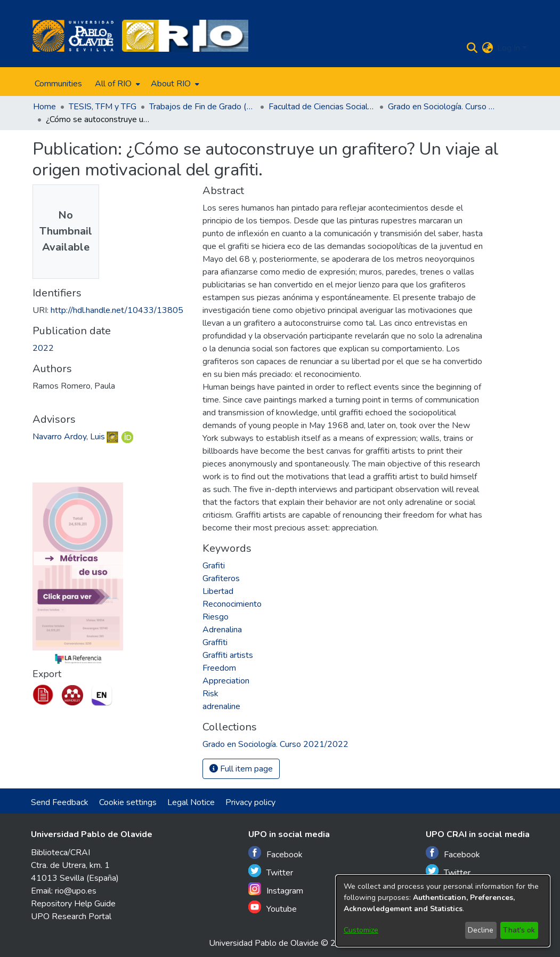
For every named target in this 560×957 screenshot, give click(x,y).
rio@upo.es (76, 891)
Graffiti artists (228, 655)
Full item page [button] (241, 769)
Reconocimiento (232, 604)
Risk (210, 694)
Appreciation (226, 681)
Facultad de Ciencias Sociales (322, 107)
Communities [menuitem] (58, 84)
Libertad (218, 591)
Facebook (275, 853)
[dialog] (443, 911)
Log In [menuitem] (509, 48)
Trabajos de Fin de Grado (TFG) (202, 107)
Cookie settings (128, 802)
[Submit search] (472, 48)
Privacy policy (250, 802)
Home (44, 107)
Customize (361, 930)
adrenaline (221, 706)
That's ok (519, 930)
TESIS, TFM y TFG (103, 107)
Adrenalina (222, 630)
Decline (481, 930)
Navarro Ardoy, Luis (69, 437)
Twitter (271, 871)
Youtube (273, 908)
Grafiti (214, 566)
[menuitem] (116, 84)
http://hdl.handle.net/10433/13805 (117, 310)
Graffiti (215, 642)
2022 (43, 348)
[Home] (73, 36)
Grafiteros (221, 578)
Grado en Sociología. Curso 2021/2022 (441, 107)
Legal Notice (191, 802)
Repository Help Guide (73, 904)
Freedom (219, 668)
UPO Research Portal (71, 916)
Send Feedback (60, 802)
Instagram (276, 890)
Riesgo (216, 617)
